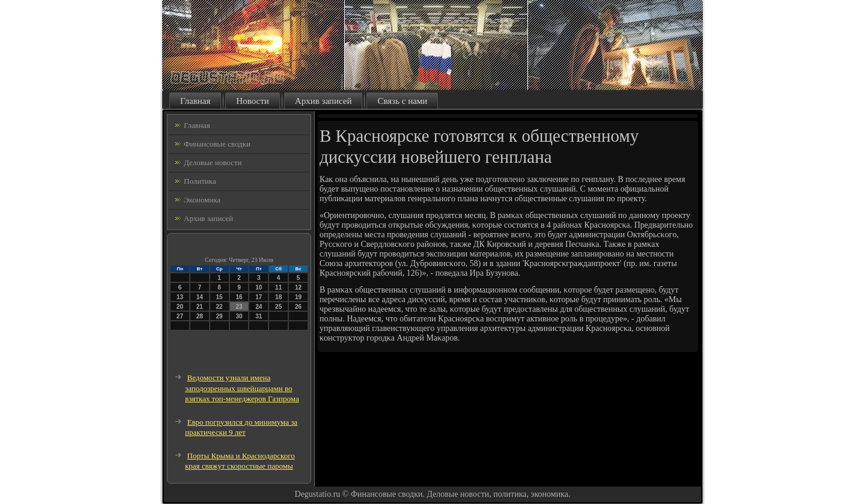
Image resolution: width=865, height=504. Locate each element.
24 (259, 307)
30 (239, 316)
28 (200, 316)
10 (259, 287)
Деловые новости (213, 162)
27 (180, 316)
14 (200, 297)
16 (239, 297)
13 (180, 297)
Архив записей (323, 101)
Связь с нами (402, 101)
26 (298, 307)
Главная (195, 101)
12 (298, 287)
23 (239, 307)
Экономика (202, 200)
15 (220, 297)
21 (200, 307)
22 (220, 307)
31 (259, 316)
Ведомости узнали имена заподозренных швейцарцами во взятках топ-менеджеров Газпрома (242, 388)
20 (180, 307)
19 (298, 297)
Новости (252, 101)
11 (278, 287)
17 (259, 297)
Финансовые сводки (217, 144)
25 (278, 307)
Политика (200, 181)
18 (278, 297)
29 (220, 316)
